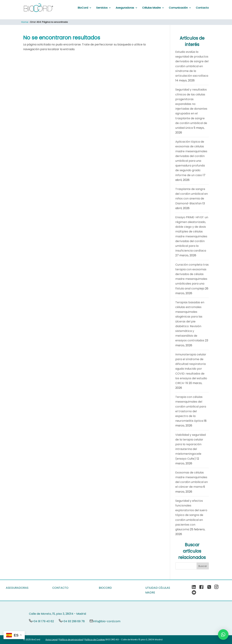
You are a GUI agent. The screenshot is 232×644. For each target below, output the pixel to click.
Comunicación (178, 8)
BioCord (83, 8)
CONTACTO (60, 588)
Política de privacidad (71, 640)
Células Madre (151, 8)
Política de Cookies (95, 640)
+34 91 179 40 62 (43, 621)
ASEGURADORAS (17, 588)
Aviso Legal (52, 640)
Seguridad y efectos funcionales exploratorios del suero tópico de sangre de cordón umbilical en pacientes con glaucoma (191, 515)
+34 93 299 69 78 (73, 621)
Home (25, 22)
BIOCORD (105, 588)
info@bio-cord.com (107, 621)
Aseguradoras (125, 8)
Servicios (102, 8)
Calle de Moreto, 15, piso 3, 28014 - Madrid (57, 614)
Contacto (202, 8)
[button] (223, 635)
